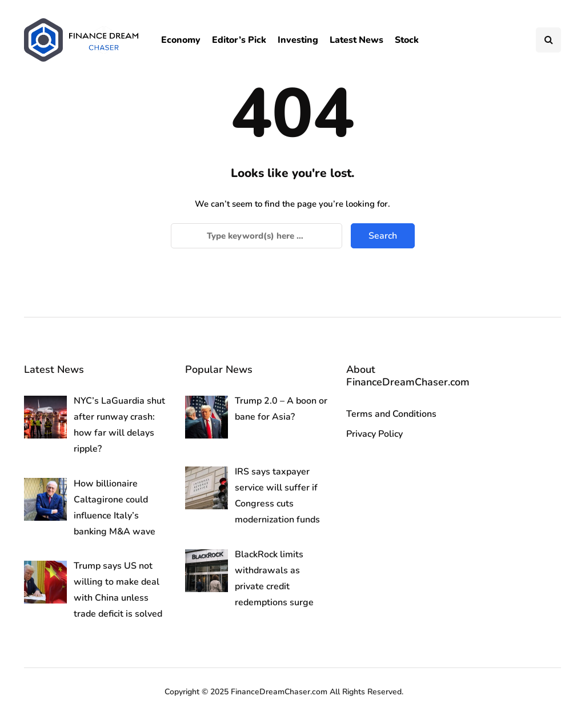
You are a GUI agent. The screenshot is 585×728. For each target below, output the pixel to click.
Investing (298, 40)
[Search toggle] (548, 40)
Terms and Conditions (391, 414)
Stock (407, 40)
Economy (181, 40)
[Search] (257, 236)
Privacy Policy (374, 434)
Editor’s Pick (239, 40)
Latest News (356, 40)
